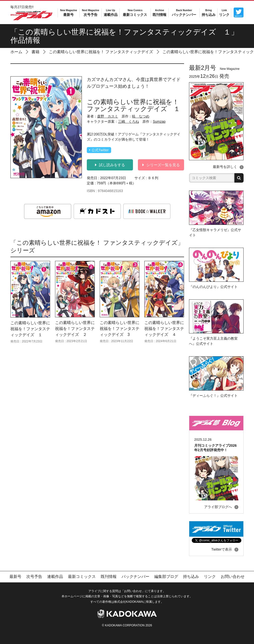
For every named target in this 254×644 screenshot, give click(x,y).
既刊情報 (159, 13)
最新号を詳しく (225, 167)
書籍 (35, 52)
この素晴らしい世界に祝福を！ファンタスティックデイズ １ (30, 329)
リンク (224, 13)
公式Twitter (99, 150)
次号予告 (90, 13)
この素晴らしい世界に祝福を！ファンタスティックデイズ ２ (75, 329)
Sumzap (159, 121)
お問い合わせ (233, 577)
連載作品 (111, 13)
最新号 (68, 13)
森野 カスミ (108, 116)
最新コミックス (135, 13)
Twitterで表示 (222, 549)
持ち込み (209, 13)
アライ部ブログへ (218, 507)
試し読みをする (110, 165)
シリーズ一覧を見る (161, 165)
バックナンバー (184, 13)
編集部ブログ (166, 577)
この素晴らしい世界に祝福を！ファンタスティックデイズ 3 (120, 329)
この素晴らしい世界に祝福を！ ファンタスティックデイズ (101, 52)
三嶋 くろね (128, 121)
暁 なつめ (141, 116)
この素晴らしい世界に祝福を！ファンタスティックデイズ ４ (164, 329)
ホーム (16, 52)
